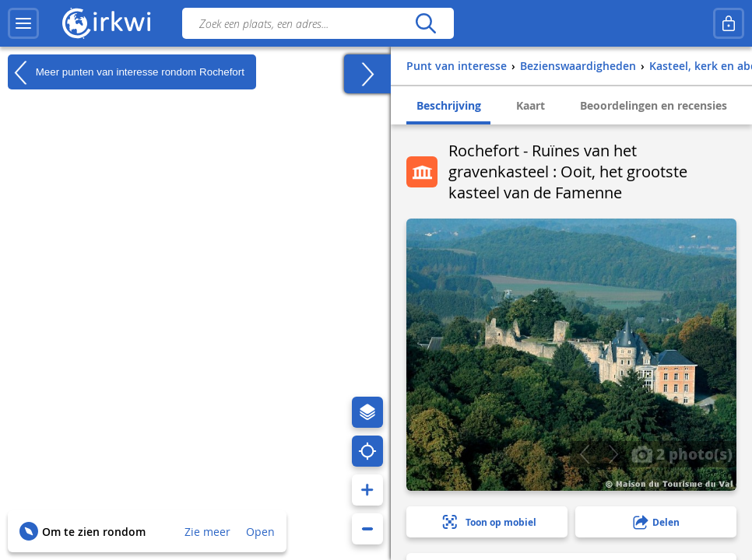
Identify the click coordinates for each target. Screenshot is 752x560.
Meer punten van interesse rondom (126, 72)
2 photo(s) (682, 453)
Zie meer (207, 532)
